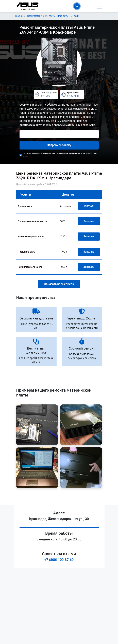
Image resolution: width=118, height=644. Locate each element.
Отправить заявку (59, 145)
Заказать (89, 206)
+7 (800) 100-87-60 (59, 560)
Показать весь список (59, 284)
